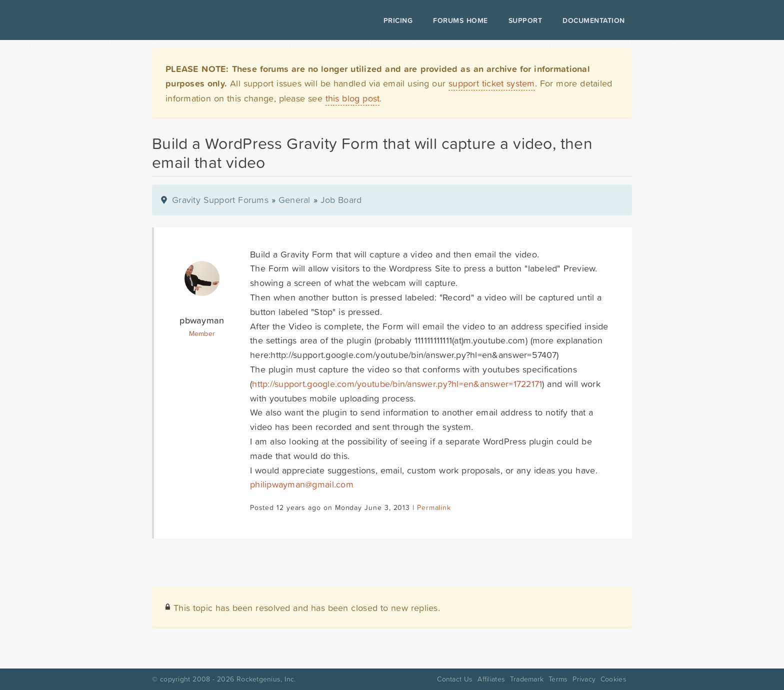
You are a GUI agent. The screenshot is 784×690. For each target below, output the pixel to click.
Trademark (527, 679)
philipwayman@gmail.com (302, 484)
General (294, 200)
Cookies (613, 679)
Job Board (341, 200)
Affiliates (491, 679)
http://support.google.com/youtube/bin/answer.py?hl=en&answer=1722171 (397, 384)
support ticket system (492, 83)
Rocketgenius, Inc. (266, 679)
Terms (558, 679)
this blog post (353, 98)
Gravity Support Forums (220, 200)
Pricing (398, 20)
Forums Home (460, 20)
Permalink (434, 507)
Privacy (584, 679)
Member (202, 333)
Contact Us (455, 679)
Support (525, 20)
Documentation (594, 20)
